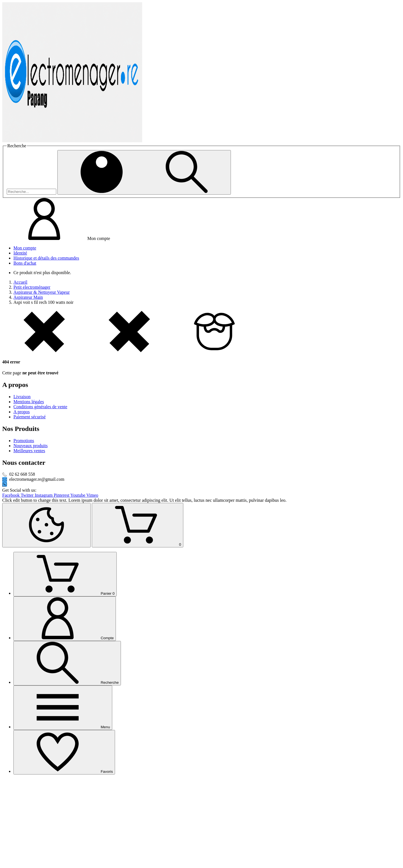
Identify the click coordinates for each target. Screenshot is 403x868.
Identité (20, 253)
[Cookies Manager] (46, 525)
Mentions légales (29, 402)
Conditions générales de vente (40, 407)
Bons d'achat (25, 263)
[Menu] (63, 797)
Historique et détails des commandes (46, 258)
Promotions (24, 441)
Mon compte (25, 248)
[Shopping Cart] (48, 614)
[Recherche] (31, 192)
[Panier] (65, 663)
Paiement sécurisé (30, 417)
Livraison (22, 397)
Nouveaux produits (31, 446)
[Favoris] (64, 841)
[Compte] (65, 708)
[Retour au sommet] (46, 570)
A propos (22, 412)
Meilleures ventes (29, 451)
